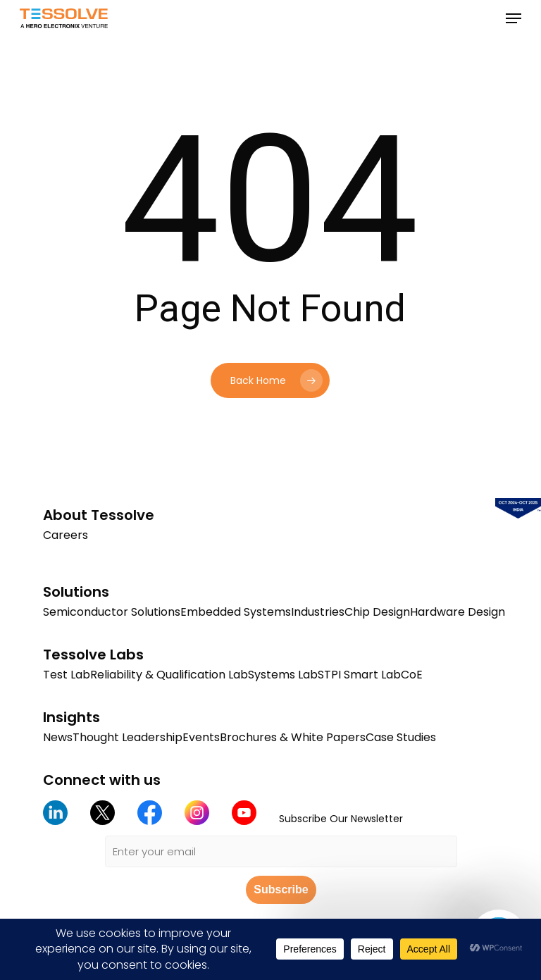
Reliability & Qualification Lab (169, 675)
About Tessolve (99, 515)
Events (201, 737)
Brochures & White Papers (293, 737)
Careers (66, 535)
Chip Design (377, 612)
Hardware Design (458, 612)
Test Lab (67, 675)
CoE (412, 675)
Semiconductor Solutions (112, 612)
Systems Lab (283, 675)
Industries (318, 612)
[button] (514, 18)
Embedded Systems (236, 612)
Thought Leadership (128, 737)
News (58, 737)
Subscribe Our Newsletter (341, 819)
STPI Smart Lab (359, 675)
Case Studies (401, 737)
